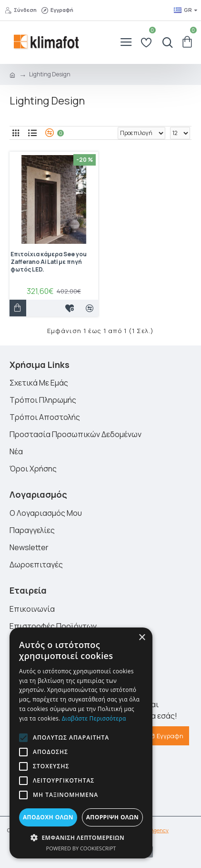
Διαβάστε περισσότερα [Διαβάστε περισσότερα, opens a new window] (94, 718)
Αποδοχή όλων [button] (48, 817)
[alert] (81, 743)
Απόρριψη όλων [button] (112, 817)
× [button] (142, 638)
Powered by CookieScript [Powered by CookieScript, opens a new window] (81, 848)
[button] (23, 738)
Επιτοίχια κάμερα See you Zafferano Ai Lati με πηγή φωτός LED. (49, 262)
